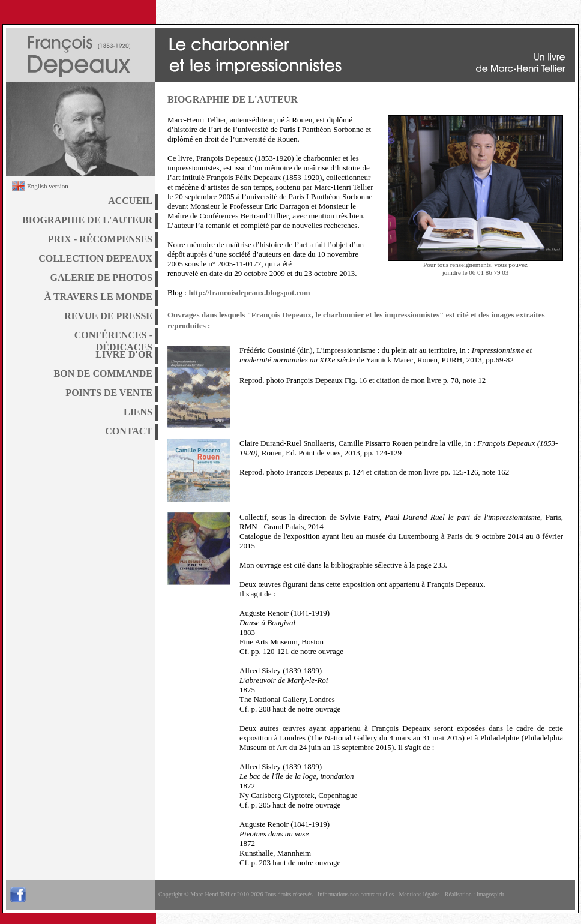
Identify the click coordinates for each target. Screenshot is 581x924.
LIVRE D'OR (124, 354)
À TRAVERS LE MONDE (98, 297)
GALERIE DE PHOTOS (101, 277)
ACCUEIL (130, 201)
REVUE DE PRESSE (108, 316)
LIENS (138, 412)
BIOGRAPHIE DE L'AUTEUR (87, 220)
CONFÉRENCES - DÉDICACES (113, 337)
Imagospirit (490, 894)
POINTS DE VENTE (109, 393)
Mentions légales (419, 894)
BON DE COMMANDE (103, 373)
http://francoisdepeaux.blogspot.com (249, 292)
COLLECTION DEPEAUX (95, 258)
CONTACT (129, 431)
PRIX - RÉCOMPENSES (100, 239)
